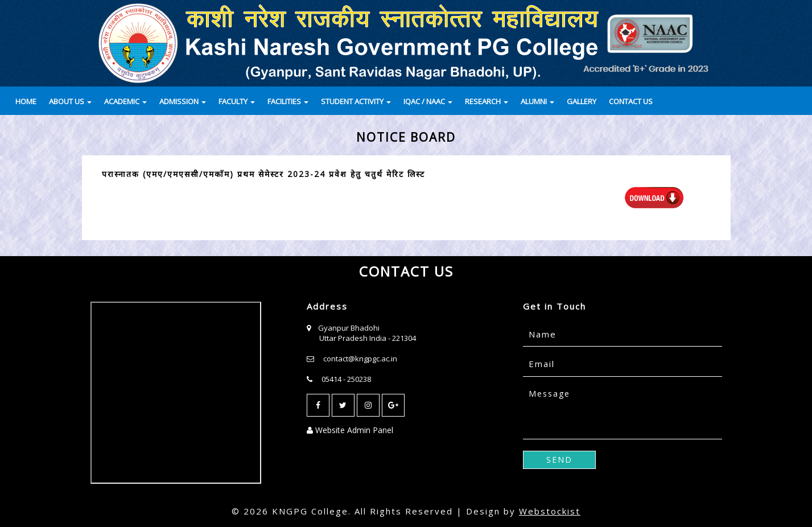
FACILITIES (288, 101)
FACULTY (237, 101)
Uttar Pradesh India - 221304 (368, 338)
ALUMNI (537, 101)
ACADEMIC (125, 101)
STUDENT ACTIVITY (356, 101)
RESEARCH (487, 101)
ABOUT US (70, 101)
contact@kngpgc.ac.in (360, 359)
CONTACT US (631, 101)
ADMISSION (183, 101)
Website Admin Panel (350, 430)
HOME (26, 101)
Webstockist (550, 511)
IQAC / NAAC (428, 101)
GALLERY (582, 101)
